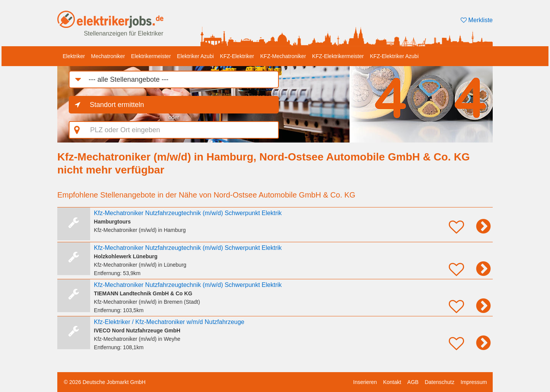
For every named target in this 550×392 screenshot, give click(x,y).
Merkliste (477, 20)
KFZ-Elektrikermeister (338, 56)
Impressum (474, 382)
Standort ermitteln (117, 105)
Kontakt (392, 382)
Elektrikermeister (151, 56)
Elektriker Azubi (195, 56)
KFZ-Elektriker (237, 56)
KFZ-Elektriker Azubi (394, 56)
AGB (413, 382)
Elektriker (74, 56)
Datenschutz (440, 382)
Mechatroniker (108, 56)
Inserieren (365, 382)
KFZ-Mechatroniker (283, 56)
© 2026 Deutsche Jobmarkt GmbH (105, 382)
